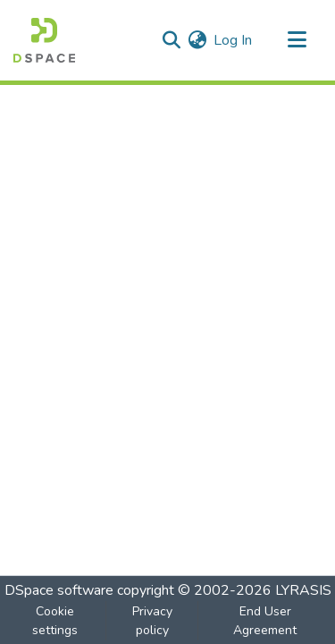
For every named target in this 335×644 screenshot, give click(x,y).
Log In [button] (234, 40)
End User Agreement (265, 621)
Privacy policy (152, 621)
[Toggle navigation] (297, 40)
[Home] (44, 40)
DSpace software (59, 590)
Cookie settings (55, 621)
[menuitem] (197, 40)
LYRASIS (303, 590)
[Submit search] (171, 40)
